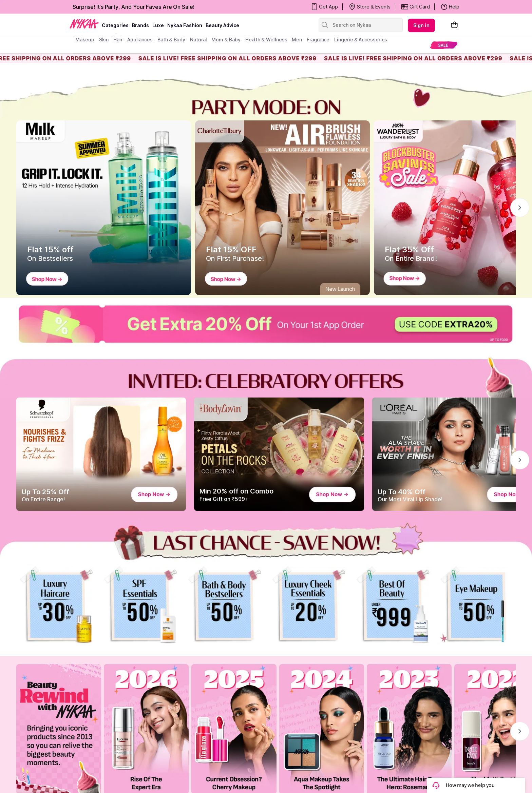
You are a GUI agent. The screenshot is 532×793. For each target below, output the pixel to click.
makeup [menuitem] (85, 40)
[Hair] (56, 606)
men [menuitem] (297, 40)
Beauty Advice (222, 25)
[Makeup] (476, 606)
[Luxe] (308, 606)
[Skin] (140, 606)
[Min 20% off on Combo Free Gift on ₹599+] (279, 454)
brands (140, 25)
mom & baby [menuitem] (226, 40)
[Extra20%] (266, 324)
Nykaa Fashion (185, 25)
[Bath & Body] (224, 606)
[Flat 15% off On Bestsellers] (104, 208)
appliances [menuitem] (140, 40)
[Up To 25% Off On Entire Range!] (101, 454)
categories (115, 25)
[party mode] (266, 94)
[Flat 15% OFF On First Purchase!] (282, 208)
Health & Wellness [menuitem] (266, 40)
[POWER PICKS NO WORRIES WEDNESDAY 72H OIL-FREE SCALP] (266, 543)
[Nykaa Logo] (84, 23)
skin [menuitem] (104, 40)
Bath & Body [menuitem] (171, 40)
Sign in (421, 25)
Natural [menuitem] (198, 40)
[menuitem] (443, 45)
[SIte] (392, 606)
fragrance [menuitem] (318, 40)
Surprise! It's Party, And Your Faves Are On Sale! (134, 7)
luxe (158, 25)
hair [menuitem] (118, 40)
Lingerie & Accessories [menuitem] (361, 40)
